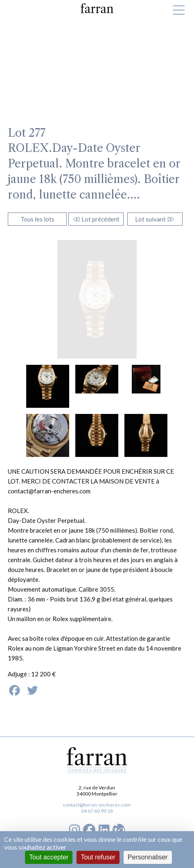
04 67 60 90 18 (97, 811)
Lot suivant (155, 219)
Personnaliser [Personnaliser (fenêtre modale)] (148, 857)
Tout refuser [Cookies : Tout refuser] (98, 857)
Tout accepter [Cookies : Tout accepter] (49, 857)
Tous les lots (37, 219)
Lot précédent (96, 219)
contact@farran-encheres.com (97, 805)
